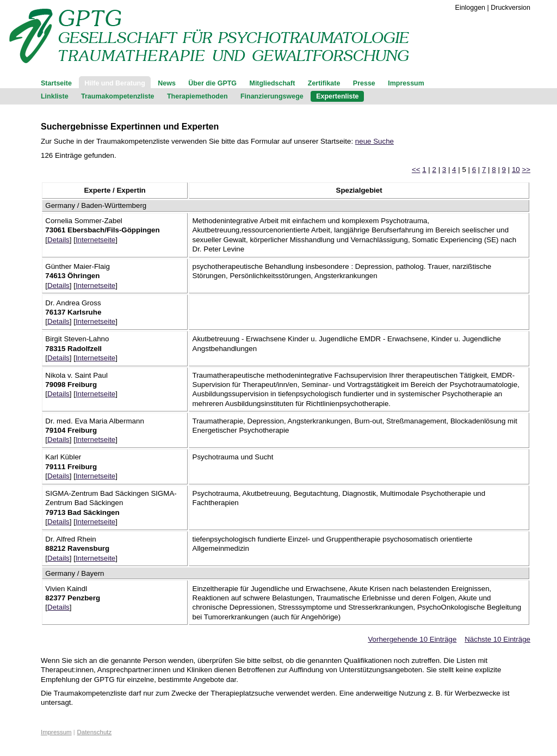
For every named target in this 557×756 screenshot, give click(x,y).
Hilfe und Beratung (115, 83)
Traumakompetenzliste (117, 96)
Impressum (406, 83)
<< (416, 170)
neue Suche (375, 141)
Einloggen (470, 8)
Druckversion (510, 8)
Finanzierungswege (272, 96)
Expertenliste (337, 96)
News (167, 83)
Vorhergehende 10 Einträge (412, 639)
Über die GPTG (212, 83)
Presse (364, 83)
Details (58, 240)
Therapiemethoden (197, 96)
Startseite (56, 83)
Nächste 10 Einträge (497, 639)
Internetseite (95, 240)
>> (526, 170)
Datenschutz (95, 732)
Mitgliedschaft (273, 83)
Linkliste (55, 96)
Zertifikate (324, 83)
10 (516, 170)
